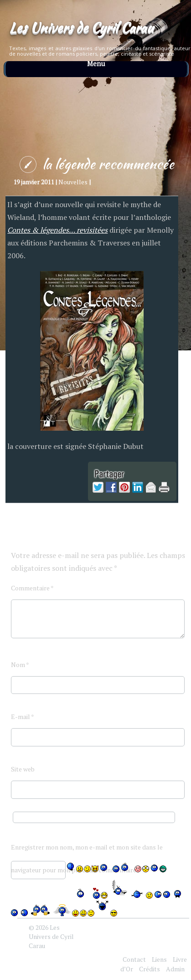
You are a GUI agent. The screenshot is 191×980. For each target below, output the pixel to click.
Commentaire (32, 588)
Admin (175, 969)
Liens (159, 959)
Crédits (150, 969)
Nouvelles (73, 182)
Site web (23, 769)
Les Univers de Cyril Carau (81, 27)
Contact (134, 959)
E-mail (23, 717)
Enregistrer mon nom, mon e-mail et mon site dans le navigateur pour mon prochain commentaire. (87, 851)
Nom (20, 665)
